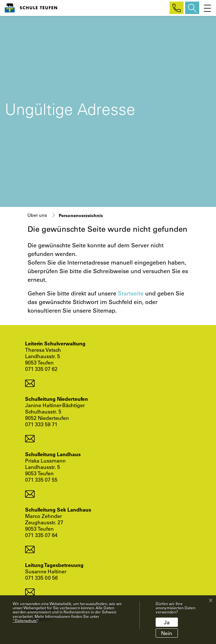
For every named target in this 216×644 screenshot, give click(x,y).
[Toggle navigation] (206, 8)
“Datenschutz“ (25, 620)
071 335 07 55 (41, 480)
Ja (167, 622)
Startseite (131, 293)
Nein (167, 633)
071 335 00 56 (41, 578)
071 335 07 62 (41, 369)
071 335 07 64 (41, 535)
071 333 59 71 (41, 424)
